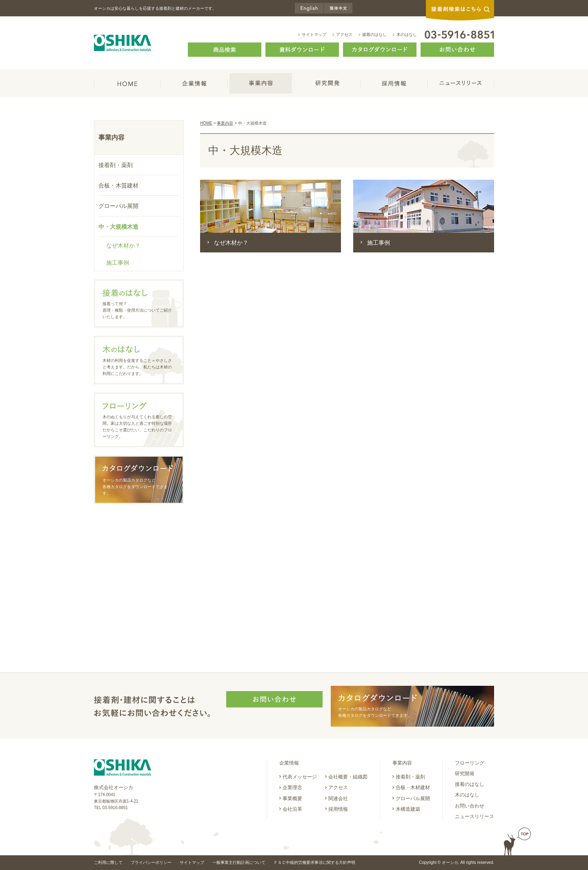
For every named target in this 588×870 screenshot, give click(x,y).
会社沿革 (292, 809)
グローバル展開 (118, 206)
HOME (127, 83)
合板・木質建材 (118, 185)
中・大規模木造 (118, 227)
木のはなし (407, 35)
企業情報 (194, 83)
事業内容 (261, 83)
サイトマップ (314, 35)
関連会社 (338, 799)
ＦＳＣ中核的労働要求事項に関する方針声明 (314, 862)
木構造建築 (408, 809)
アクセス (344, 35)
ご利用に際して (108, 862)
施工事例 (379, 243)
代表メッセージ (300, 777)
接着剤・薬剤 (116, 165)
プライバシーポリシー (151, 862)
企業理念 (292, 787)
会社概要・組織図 (348, 777)
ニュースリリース (461, 83)
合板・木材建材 (413, 787)
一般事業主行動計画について (239, 862)
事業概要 (292, 799)
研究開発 (328, 83)
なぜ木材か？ (231, 243)
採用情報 (394, 83)
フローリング (470, 763)
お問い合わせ (470, 806)
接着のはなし (374, 35)
